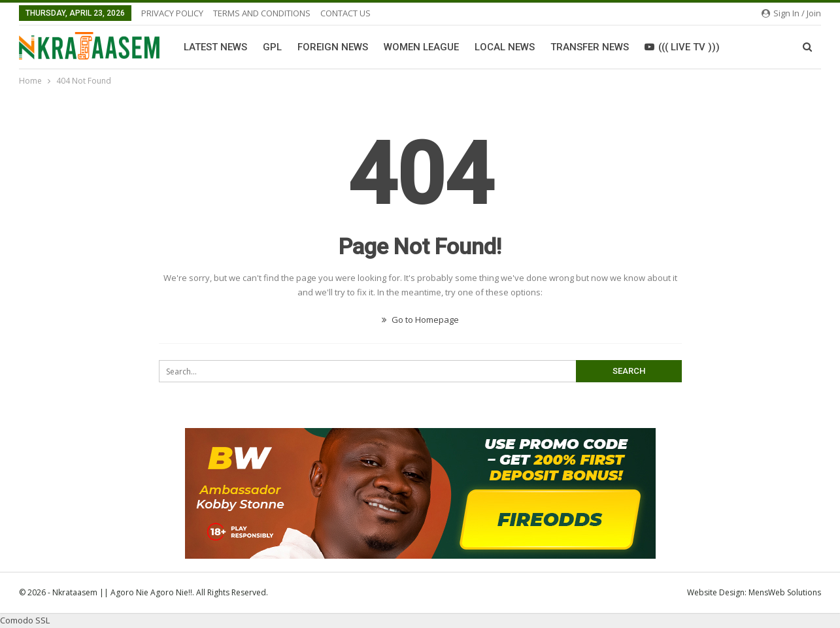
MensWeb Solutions (785, 592)
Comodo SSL (25, 620)
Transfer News (590, 47)
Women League (421, 47)
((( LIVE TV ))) (682, 47)
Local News (505, 47)
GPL (272, 47)
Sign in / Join (791, 13)
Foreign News (333, 47)
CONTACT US (345, 13)
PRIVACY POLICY (172, 13)
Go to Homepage (420, 320)
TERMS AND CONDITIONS (262, 13)
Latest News (215, 47)
